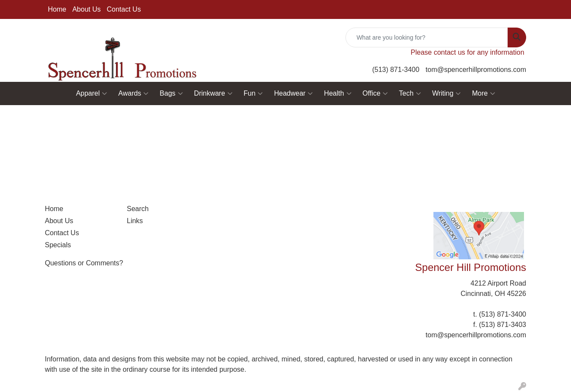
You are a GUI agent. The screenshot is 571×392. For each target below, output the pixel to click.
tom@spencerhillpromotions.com (476, 70)
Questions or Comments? (84, 263)
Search (138, 209)
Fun (253, 93)
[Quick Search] (427, 37)
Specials (58, 245)
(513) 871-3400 (396, 70)
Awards (133, 93)
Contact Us (124, 9)
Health (337, 93)
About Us (87, 9)
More (483, 93)
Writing (447, 93)
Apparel (91, 93)
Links (135, 221)
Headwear (293, 93)
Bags (171, 93)
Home (57, 9)
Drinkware (213, 93)
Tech (410, 93)
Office (375, 93)
